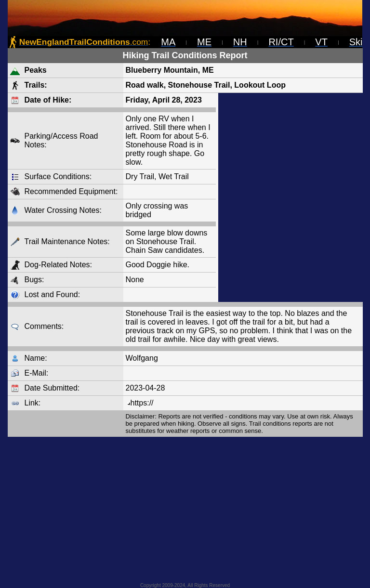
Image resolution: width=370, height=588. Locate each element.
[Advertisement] (291, 197)
